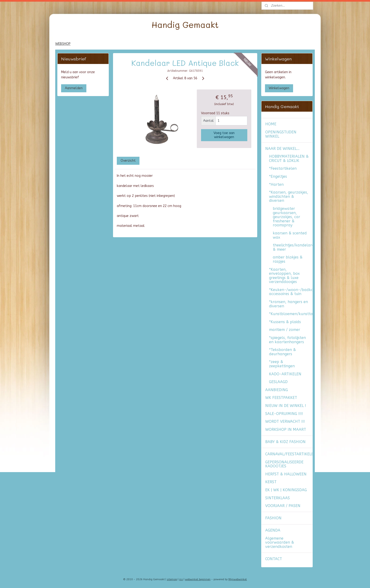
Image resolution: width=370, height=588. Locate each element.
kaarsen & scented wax (290, 235)
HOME (271, 124)
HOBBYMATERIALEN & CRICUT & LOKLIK (289, 159)
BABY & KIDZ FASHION (285, 442)
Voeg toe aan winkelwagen (224, 135)
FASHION (273, 518)
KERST (271, 482)
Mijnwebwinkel (238, 579)
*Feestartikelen (283, 168)
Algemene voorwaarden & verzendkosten (280, 542)
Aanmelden (74, 88)
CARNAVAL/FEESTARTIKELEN (289, 454)
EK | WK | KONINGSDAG (286, 490)
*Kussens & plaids (285, 322)
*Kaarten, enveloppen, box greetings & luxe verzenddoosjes (284, 276)
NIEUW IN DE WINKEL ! (286, 406)
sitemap (172, 579)
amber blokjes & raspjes (288, 259)
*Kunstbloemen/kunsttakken (291, 314)
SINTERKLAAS (277, 498)
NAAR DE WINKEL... (282, 149)
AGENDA (273, 530)
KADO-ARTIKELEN (285, 374)
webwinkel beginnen (198, 579)
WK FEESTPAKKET (281, 398)
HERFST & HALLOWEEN (286, 474)
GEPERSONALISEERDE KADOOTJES (284, 464)
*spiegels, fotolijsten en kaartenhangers (287, 340)
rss (181, 579)
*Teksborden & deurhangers (282, 352)
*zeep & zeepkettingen (282, 364)
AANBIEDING (277, 390)
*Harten (276, 184)
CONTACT (274, 559)
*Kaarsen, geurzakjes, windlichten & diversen (289, 196)
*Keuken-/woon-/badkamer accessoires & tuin (291, 292)
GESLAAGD (278, 382)
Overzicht (128, 161)
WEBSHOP (63, 44)
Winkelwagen (279, 88)
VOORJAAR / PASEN (283, 506)
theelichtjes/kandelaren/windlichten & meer (293, 247)
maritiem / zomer (285, 330)
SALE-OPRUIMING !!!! (284, 414)
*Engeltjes (278, 176)
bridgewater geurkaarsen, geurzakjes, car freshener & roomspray (286, 217)
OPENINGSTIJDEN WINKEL (281, 134)
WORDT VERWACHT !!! (285, 421)
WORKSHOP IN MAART (286, 429)
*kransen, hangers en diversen (288, 304)
